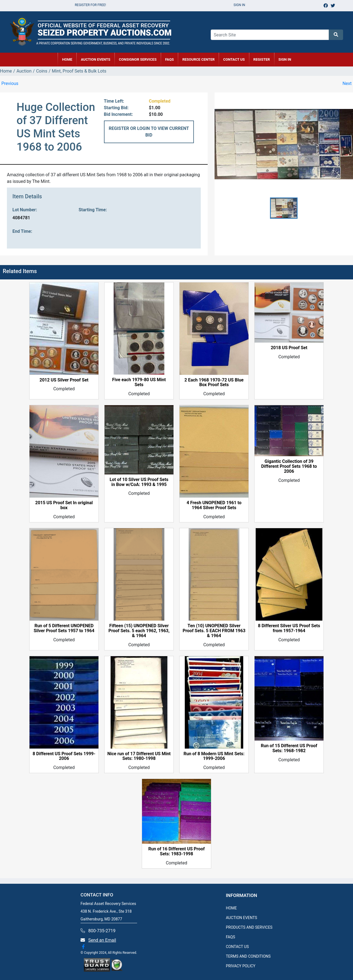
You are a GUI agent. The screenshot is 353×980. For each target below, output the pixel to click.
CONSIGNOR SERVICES (138, 59)
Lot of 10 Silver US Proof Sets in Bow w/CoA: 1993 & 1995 (139, 482)
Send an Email (102, 940)
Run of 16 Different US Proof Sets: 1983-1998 (177, 851)
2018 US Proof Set (289, 348)
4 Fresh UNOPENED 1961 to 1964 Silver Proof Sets (214, 505)
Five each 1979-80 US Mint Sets (139, 382)
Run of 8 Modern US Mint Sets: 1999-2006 (214, 756)
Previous (10, 83)
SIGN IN (285, 59)
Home (6, 71)
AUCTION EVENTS (96, 59)
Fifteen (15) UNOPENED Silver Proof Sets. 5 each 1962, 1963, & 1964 (139, 631)
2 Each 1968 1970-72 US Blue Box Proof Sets (214, 383)
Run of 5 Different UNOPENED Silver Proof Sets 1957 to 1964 (64, 628)
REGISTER (262, 59)
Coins (42, 71)
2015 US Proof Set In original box (64, 505)
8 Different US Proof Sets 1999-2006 (64, 756)
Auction (24, 71)
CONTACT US (234, 59)
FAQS (231, 937)
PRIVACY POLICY (241, 966)
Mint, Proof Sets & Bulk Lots (79, 71)
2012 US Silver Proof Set (64, 380)
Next (347, 83)
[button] (284, 208)
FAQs (170, 59)
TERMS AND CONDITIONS (248, 956)
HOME (67, 59)
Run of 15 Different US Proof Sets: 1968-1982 (289, 748)
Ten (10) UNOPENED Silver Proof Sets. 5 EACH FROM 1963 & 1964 (214, 631)
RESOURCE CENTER (198, 59)
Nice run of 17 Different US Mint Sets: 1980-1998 (139, 756)
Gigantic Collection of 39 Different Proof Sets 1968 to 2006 (289, 466)
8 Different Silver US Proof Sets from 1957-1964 (289, 628)
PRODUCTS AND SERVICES (249, 927)
